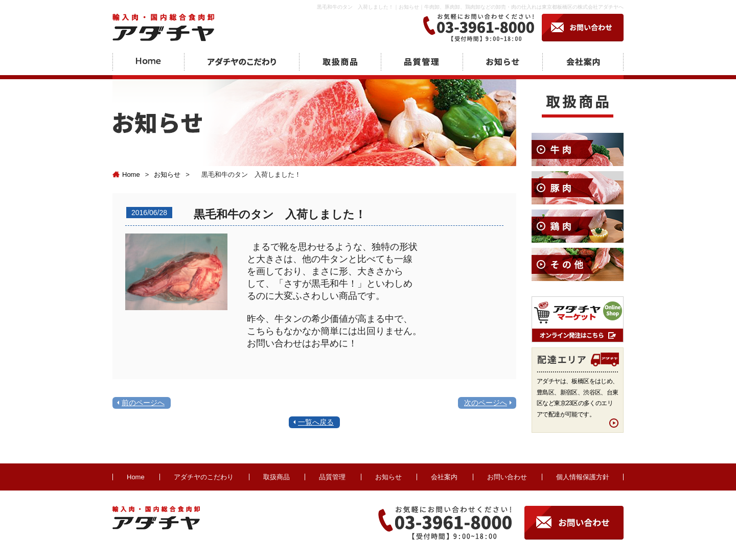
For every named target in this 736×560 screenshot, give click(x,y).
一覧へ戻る (316, 422)
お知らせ (167, 174)
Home (126, 174)
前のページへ (143, 403)
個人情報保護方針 (583, 477)
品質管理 (332, 477)
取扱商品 (277, 477)
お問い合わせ (507, 477)
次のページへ (486, 403)
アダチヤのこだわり (204, 477)
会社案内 (444, 477)
